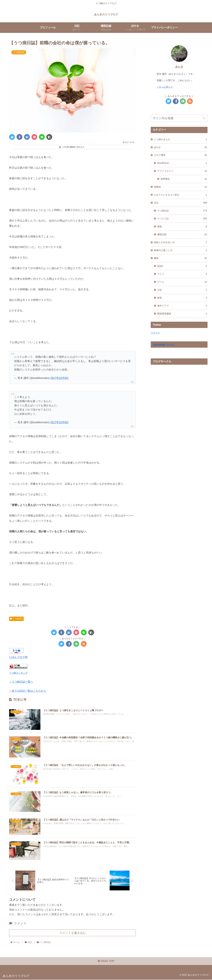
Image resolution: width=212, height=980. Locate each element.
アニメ (182, 274)
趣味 (180, 258)
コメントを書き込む (73, 933)
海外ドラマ (182, 306)
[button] (204, 118)
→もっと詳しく (165, 87)
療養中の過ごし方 (180, 250)
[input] (179, 118)
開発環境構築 (182, 314)
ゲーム (182, 282)
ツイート (155, 333)
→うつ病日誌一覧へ (21, 682)
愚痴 (182, 227)
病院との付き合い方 (180, 243)
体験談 (180, 187)
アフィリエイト (182, 171)
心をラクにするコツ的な (180, 195)
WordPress (182, 163)
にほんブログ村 (18, 657)
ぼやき (180, 147)
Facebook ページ (163, 344)
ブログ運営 (180, 155)
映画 (182, 298)
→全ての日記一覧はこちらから (28, 691)
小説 (182, 290)
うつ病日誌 (16, 619)
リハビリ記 (182, 219)
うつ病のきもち (180, 140)
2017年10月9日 (59, 378)
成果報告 (184, 179)
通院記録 (182, 235)
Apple (182, 266)
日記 (180, 203)
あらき (179, 67)
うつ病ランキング (18, 673)
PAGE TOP (106, 962)
